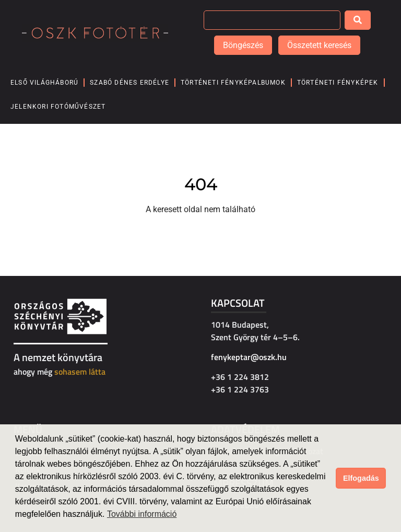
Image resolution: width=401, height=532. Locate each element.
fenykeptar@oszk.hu (249, 357)
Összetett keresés (319, 45)
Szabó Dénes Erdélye (129, 83)
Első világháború (44, 83)
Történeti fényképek (338, 83)
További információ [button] (142, 514)
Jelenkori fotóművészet (58, 107)
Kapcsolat (238, 303)
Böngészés (243, 45)
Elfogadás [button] (361, 478)
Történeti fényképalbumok (233, 83)
